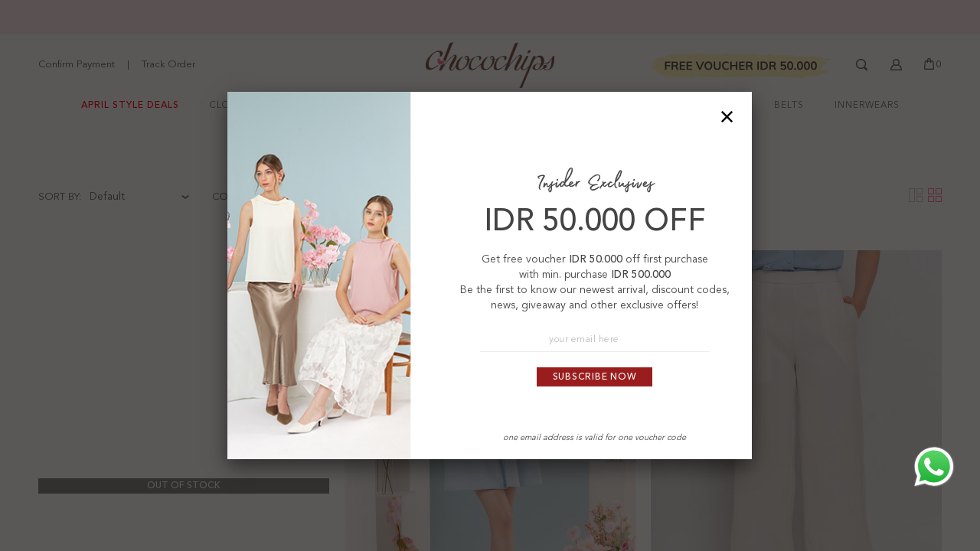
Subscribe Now (595, 377)
